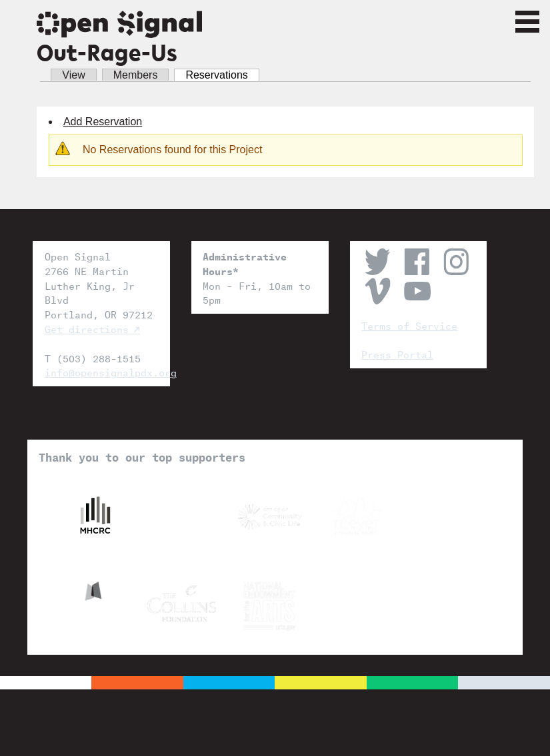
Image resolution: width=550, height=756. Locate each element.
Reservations (222, 75)
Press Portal (397, 354)
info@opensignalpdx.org (102, 372)
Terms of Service (409, 325)
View (73, 75)
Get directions (87, 328)
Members (136, 75)
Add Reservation (103, 122)
